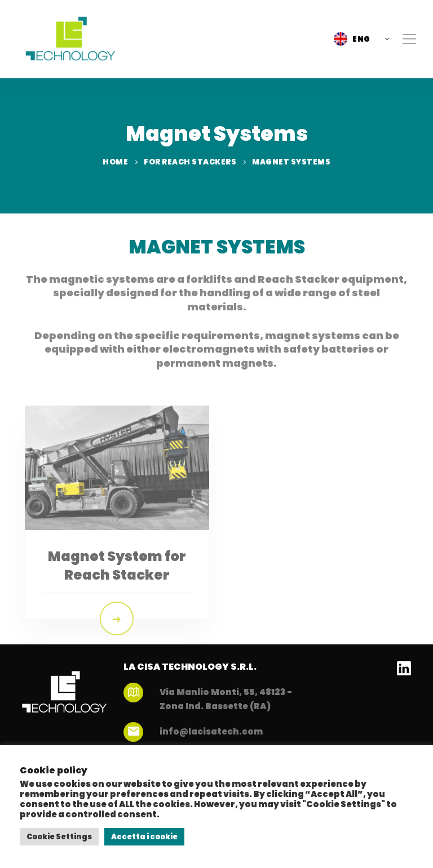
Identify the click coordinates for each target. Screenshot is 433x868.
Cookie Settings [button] (59, 837)
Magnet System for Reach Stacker (117, 589)
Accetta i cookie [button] (144, 837)
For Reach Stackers (190, 162)
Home (115, 162)
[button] (359, 39)
